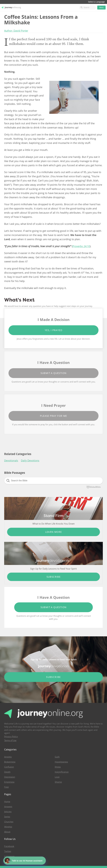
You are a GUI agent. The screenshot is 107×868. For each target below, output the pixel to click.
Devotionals (11, 460)
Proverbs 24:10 (81, 246)
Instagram (9, 856)
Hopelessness (61, 762)
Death (7, 772)
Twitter (8, 851)
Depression (10, 777)
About (7, 832)
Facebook (9, 846)
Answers (8, 807)
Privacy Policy (11, 737)
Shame (58, 782)
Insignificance (62, 772)
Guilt (57, 757)
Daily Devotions (30, 460)
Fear (6, 787)
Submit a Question (54, 373)
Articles (8, 812)
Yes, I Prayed (53, 330)
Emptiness (9, 782)
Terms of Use (10, 741)
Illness (58, 767)
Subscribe (54, 577)
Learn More (54, 532)
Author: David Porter (16, 31)
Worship (8, 827)
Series (7, 817)
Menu (101, 8)
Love (57, 777)
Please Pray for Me (53, 416)
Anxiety (8, 757)
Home (7, 802)
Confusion (9, 767)
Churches (9, 822)
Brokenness (10, 762)
